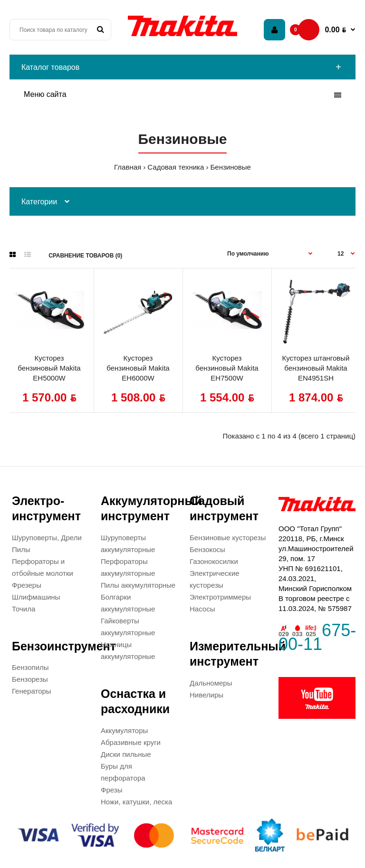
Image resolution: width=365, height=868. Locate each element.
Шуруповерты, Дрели (47, 538)
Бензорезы (30, 679)
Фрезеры (27, 585)
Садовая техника (176, 167)
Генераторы (32, 691)
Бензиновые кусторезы (228, 538)
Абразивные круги (131, 742)
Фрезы (111, 790)
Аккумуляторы (124, 730)
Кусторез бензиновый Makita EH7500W (227, 368)
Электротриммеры (220, 597)
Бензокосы (207, 549)
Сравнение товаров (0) (85, 256)
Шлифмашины (36, 597)
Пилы (21, 549)
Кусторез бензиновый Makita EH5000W (49, 368)
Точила (24, 609)
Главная (128, 167)
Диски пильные (126, 754)
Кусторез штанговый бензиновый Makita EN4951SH (316, 368)
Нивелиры (207, 695)
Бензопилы (30, 667)
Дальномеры (211, 683)
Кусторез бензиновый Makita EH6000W (138, 368)
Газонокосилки (214, 561)
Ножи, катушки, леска (136, 802)
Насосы (202, 609)
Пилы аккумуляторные (138, 585)
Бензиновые (230, 167)
